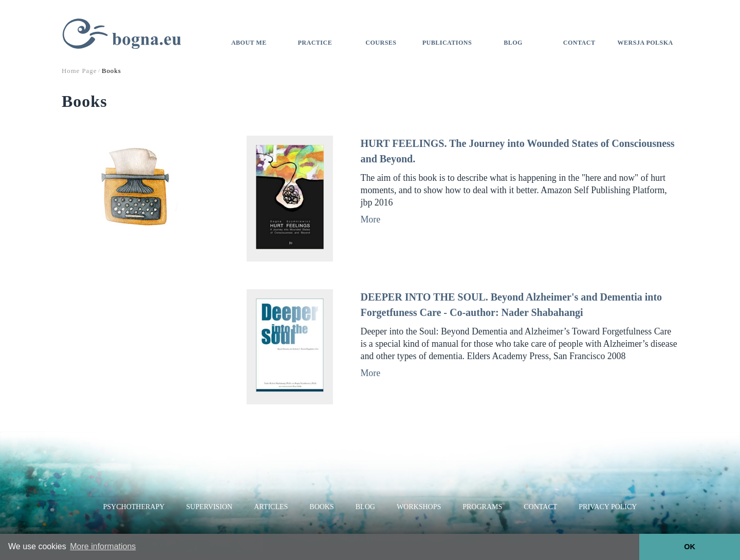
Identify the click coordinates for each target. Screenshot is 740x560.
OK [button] (690, 547)
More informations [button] (103, 546)
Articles (271, 507)
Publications (447, 43)
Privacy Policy (608, 507)
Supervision (209, 507)
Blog (513, 43)
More (371, 219)
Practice (315, 43)
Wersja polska (645, 43)
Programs (482, 507)
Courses (381, 43)
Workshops (419, 507)
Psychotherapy (134, 507)
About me (249, 43)
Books (321, 507)
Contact (579, 43)
